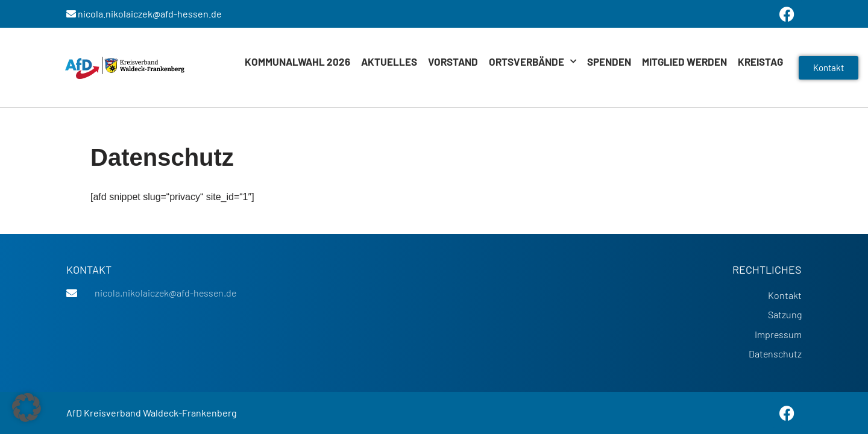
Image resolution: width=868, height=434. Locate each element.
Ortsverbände (533, 61)
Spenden (609, 61)
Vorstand (453, 61)
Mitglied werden (684, 61)
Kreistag (760, 61)
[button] (27, 407)
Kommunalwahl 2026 (297, 61)
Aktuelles (389, 61)
